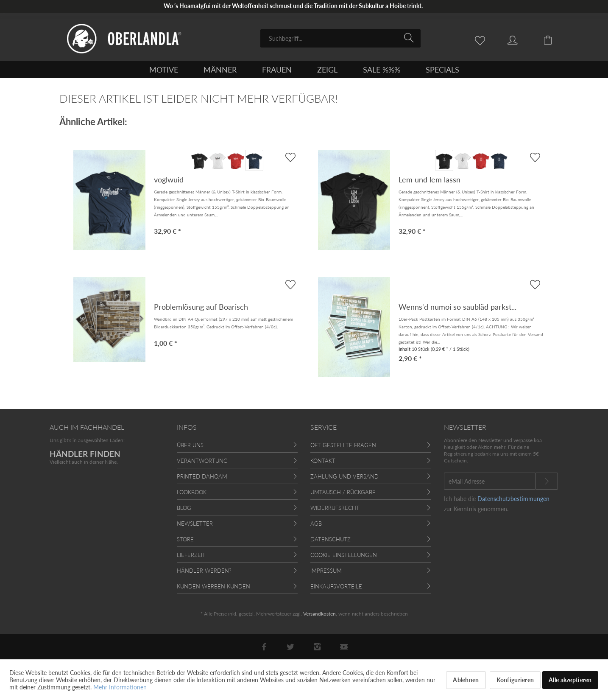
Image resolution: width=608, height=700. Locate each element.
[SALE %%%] (382, 70)
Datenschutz (330, 539)
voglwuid (169, 179)
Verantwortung (202, 461)
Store (185, 539)
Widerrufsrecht (335, 508)
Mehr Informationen (120, 687)
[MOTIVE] (164, 70)
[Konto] (521, 39)
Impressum (326, 571)
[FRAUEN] (277, 70)
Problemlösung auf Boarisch (201, 307)
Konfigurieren (515, 680)
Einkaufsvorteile (336, 586)
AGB (316, 524)
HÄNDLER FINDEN (85, 454)
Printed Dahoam (202, 476)
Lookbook (192, 492)
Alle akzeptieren (570, 680)
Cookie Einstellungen (344, 555)
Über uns (190, 445)
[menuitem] (340, 38)
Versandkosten (319, 614)
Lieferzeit (191, 555)
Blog (184, 508)
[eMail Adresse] (490, 481)
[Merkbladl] (482, 39)
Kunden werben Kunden (213, 586)
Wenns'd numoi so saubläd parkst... (457, 307)
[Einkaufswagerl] (554, 39)
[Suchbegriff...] (340, 38)
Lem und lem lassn (430, 179)
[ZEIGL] (327, 70)
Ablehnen (466, 680)
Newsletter (195, 524)
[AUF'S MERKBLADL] (290, 157)
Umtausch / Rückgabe (343, 492)
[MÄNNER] (220, 70)
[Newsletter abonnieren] (547, 481)
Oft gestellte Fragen (343, 445)
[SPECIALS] (442, 70)
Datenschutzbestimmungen (513, 499)
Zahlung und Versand (344, 476)
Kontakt (323, 461)
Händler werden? (204, 571)
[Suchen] (410, 38)
